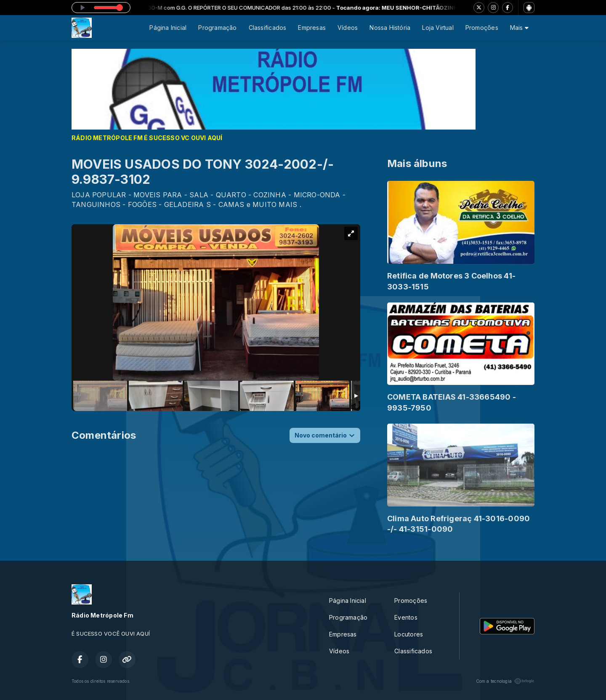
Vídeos (348, 28)
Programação (217, 28)
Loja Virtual (438, 28)
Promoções (482, 28)
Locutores (409, 634)
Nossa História (390, 28)
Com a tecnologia (505, 681)
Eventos (406, 617)
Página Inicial (168, 28)
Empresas (312, 28)
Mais (519, 28)
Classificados (268, 28)
